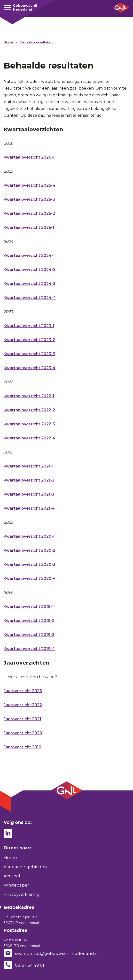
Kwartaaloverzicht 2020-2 (29, 550)
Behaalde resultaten (36, 42)
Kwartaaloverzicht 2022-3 (29, 424)
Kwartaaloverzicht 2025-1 (29, 227)
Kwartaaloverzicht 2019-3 (29, 635)
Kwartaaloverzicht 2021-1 (29, 466)
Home (8, 42)
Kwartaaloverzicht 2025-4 (30, 185)
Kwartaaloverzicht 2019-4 (29, 649)
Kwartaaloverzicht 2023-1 (29, 326)
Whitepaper (16, 885)
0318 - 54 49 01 (30, 965)
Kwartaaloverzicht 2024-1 (29, 256)
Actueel (12, 876)
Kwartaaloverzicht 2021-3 (29, 494)
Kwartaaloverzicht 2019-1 (29, 607)
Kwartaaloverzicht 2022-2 (29, 410)
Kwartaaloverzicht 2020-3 (29, 564)
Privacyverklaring (22, 894)
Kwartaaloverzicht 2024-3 (30, 284)
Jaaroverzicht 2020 (23, 733)
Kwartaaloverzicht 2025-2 (29, 213)
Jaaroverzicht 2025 (23, 691)
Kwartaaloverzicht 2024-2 (30, 270)
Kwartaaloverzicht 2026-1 (29, 157)
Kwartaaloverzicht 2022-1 (29, 396)
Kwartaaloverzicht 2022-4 (30, 438)
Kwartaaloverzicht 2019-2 (29, 621)
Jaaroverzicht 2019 (23, 747)
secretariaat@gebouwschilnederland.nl (57, 953)
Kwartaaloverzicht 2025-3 (29, 199)
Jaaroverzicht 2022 (23, 705)
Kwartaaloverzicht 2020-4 (30, 578)
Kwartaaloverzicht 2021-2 (29, 480)
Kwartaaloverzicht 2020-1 (29, 536)
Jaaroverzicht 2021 (22, 719)
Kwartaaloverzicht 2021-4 (29, 508)
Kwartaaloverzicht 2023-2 (29, 340)
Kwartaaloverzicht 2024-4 (30, 298)
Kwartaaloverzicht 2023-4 (30, 368)
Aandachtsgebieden (25, 867)
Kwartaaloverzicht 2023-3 (29, 354)
